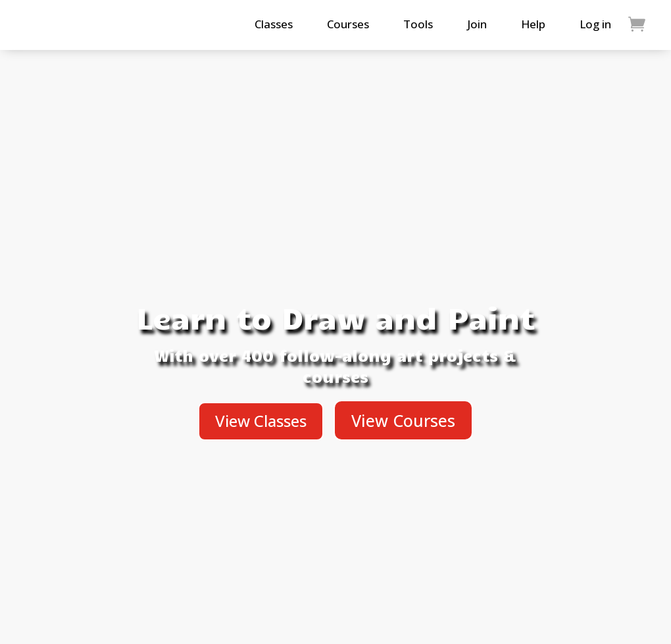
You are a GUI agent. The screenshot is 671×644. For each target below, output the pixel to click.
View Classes (261, 421)
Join (477, 24)
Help (533, 24)
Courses (348, 24)
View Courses (403, 420)
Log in (595, 24)
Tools (418, 24)
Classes (274, 24)
